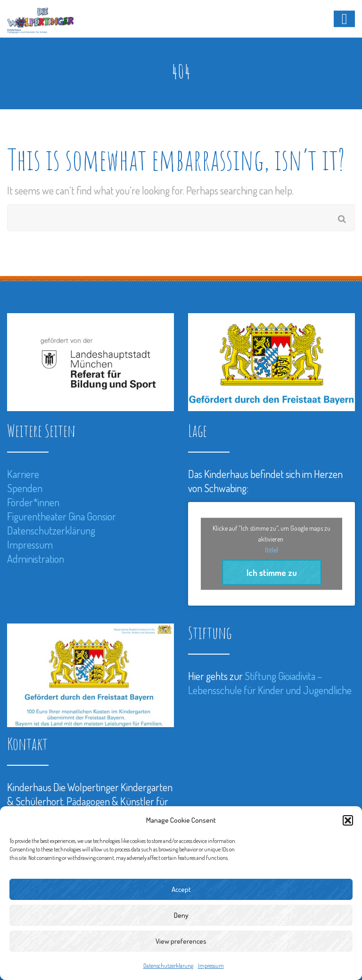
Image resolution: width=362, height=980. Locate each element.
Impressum (211, 966)
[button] (348, 820)
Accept (181, 889)
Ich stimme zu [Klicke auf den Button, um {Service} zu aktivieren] (272, 573)
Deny (181, 915)
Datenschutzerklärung (168, 966)
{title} (271, 550)
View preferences (181, 941)
